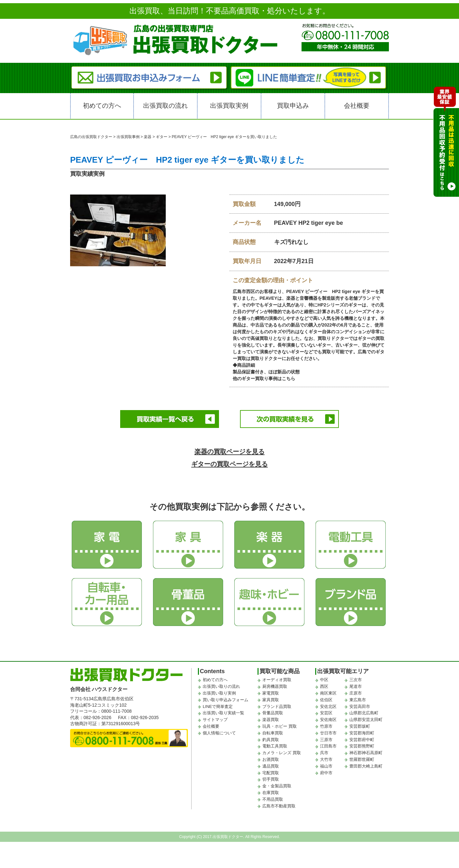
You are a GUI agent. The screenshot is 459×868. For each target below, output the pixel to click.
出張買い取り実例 (219, 692)
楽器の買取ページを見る (230, 450)
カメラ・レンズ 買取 (282, 752)
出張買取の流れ (165, 106)
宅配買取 (271, 772)
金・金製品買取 (277, 785)
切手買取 (271, 778)
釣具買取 (271, 739)
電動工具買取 (275, 745)
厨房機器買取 (275, 685)
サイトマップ (215, 719)
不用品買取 (273, 798)
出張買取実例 (229, 106)
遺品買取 (271, 765)
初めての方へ (102, 106)
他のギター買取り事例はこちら (264, 379)
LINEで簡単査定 (218, 706)
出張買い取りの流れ (221, 685)
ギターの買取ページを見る (230, 463)
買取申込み (293, 106)
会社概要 (357, 106)
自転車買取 (273, 732)
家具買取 (271, 699)
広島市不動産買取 (279, 805)
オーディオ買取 (277, 679)
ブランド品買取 (277, 706)
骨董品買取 (273, 712)
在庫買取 (271, 792)
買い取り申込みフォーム (226, 699)
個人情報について (219, 732)
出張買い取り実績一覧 (223, 712)
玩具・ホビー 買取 (280, 725)
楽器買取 (271, 719)
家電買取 (271, 692)
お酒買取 (271, 758)
